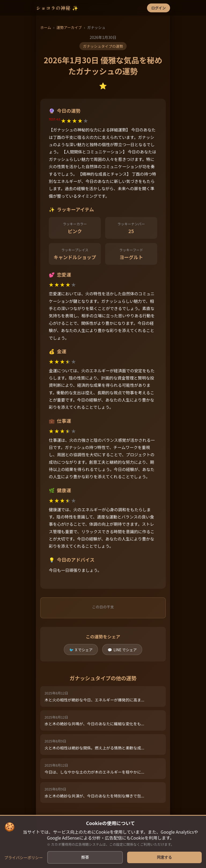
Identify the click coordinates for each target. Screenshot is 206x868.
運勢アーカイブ (69, 27)
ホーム (46, 27)
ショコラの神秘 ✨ (57, 8)
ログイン (159, 8)
